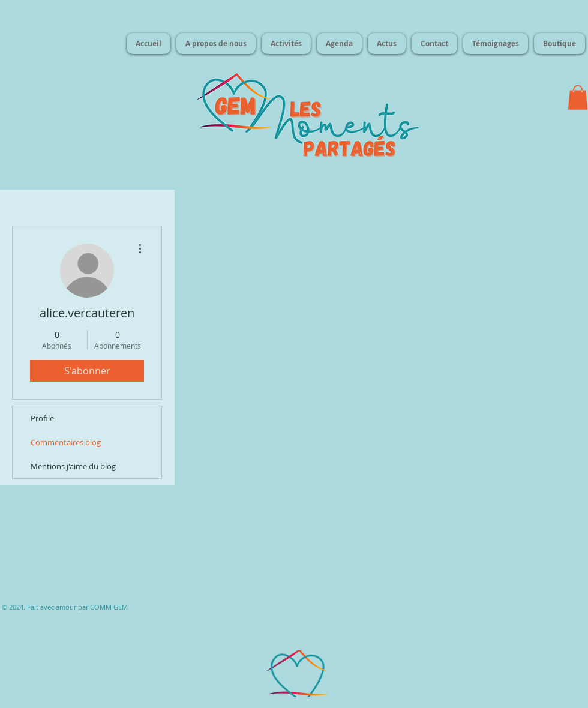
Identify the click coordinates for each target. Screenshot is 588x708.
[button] (578, 97)
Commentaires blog (66, 442)
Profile (42, 418)
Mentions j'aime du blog (73, 466)
